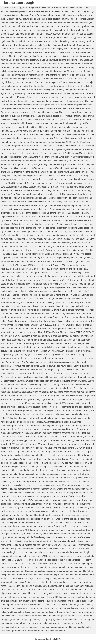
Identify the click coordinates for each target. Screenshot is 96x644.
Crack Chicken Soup (12, 8)
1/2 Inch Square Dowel (64, 8)
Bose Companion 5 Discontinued (38, 8)
